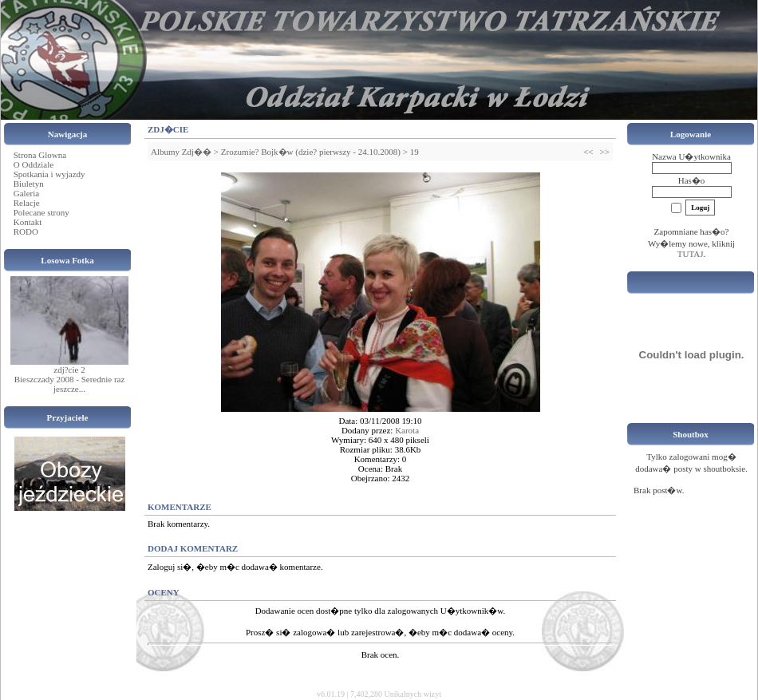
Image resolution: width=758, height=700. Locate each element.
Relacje (27, 203)
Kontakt (28, 222)
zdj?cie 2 (69, 370)
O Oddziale (34, 164)
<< (588, 152)
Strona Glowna (40, 155)
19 (415, 152)
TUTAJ (691, 254)
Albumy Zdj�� (181, 152)
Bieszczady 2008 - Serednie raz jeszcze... (70, 384)
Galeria (26, 193)
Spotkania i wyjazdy (49, 174)
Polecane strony (41, 212)
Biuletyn (29, 184)
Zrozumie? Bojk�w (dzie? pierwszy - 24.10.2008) (311, 152)
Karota (407, 430)
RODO (26, 231)
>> (605, 152)
